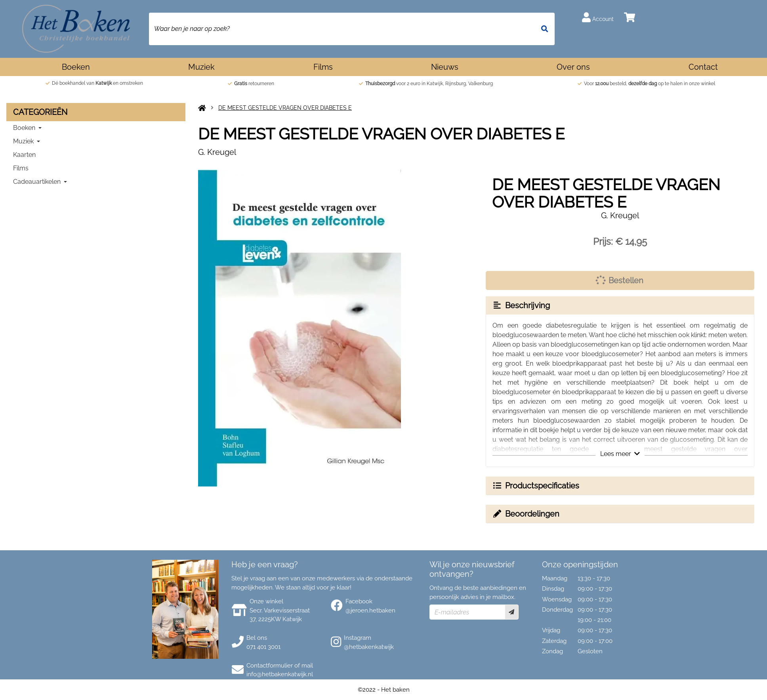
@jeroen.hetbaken (370, 610)
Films (323, 67)
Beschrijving (521, 305)
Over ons (573, 67)
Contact (703, 67)
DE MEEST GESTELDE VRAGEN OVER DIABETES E (285, 108)
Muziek (201, 67)
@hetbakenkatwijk (369, 647)
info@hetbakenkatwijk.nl (280, 674)
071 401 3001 (263, 647)
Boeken (76, 67)
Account (598, 17)
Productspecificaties (536, 486)
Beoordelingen (526, 514)
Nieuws (445, 67)
